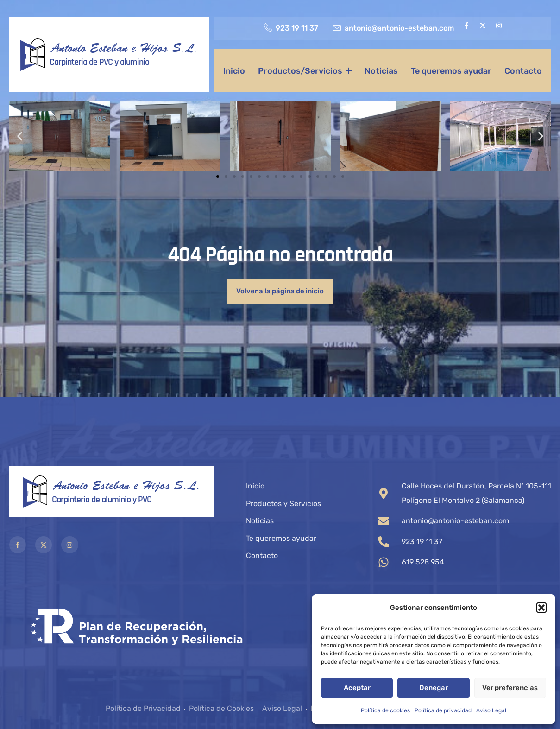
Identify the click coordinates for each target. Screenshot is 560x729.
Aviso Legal (491, 710)
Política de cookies (385, 710)
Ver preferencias (510, 688)
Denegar (434, 688)
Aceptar (357, 688)
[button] (541, 608)
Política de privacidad (443, 710)
